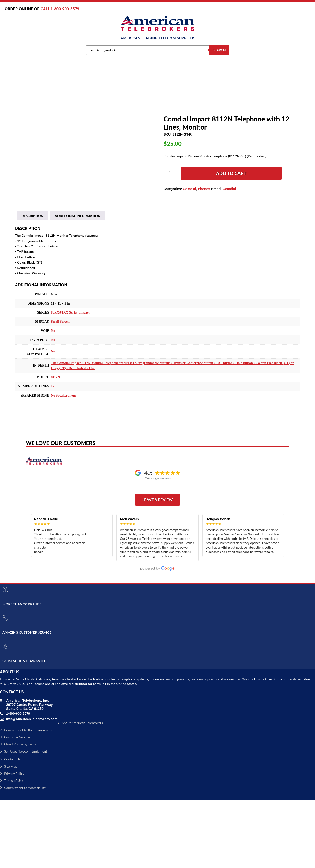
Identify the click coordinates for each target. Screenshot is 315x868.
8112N (55, 445)
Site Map (8, 834)
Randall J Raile (46, 587)
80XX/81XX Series (64, 380)
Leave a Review (158, 567)
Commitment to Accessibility (23, 855)
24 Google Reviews (158, 546)
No (53, 398)
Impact (85, 380)
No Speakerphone (64, 463)
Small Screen (60, 389)
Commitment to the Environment (26, 797)
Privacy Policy (12, 841)
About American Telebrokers (80, 790)
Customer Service (15, 805)
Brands (109, 98)
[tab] (32, 283)
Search (219, 50)
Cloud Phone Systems (18, 812)
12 (53, 454)
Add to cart (231, 173)
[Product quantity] (172, 173)
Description (32, 283)
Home (97, 98)
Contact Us (10, 827)
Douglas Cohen (218, 587)
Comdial (122, 98)
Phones (136, 98)
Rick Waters (129, 587)
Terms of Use (12, 848)
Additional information (78, 283)
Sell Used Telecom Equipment (24, 819)
